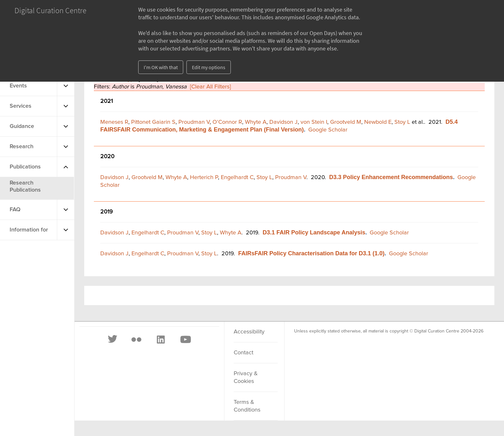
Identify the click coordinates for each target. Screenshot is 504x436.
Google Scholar (328, 130)
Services (21, 106)
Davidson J (283, 122)
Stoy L (402, 122)
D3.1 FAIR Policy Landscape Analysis (314, 232)
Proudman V (194, 122)
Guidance (22, 126)
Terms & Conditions (247, 406)
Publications (25, 167)
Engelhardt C (237, 177)
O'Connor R (227, 122)
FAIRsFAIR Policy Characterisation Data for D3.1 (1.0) (311, 253)
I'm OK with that (161, 67)
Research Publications (25, 186)
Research (22, 147)
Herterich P (204, 177)
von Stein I (314, 122)
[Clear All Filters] (210, 87)
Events (18, 86)
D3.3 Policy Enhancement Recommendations (391, 177)
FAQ (15, 210)
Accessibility (249, 332)
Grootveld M (346, 122)
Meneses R (114, 122)
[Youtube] (185, 340)
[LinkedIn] (160, 340)
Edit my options (209, 67)
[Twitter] (113, 340)
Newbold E (378, 122)
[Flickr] (136, 340)
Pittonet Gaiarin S (153, 122)
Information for (29, 230)
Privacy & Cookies (246, 377)
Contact (243, 353)
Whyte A (256, 122)
